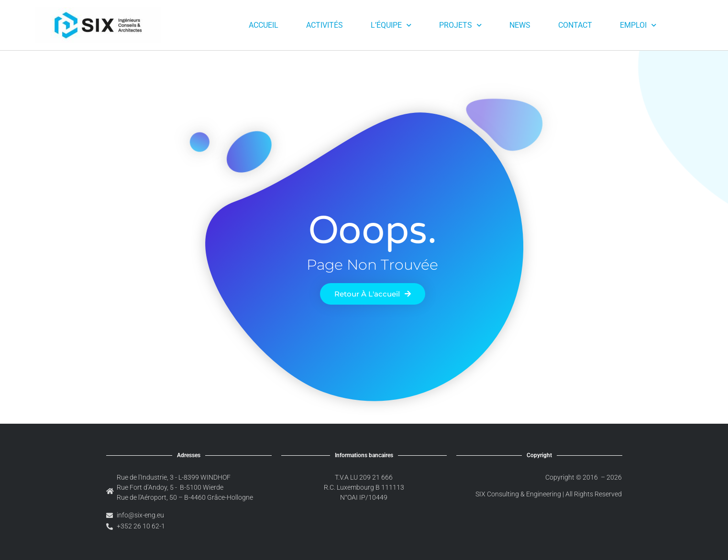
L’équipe (391, 25)
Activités (325, 25)
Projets (460, 25)
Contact (575, 25)
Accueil (264, 25)
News (520, 25)
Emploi (638, 25)
